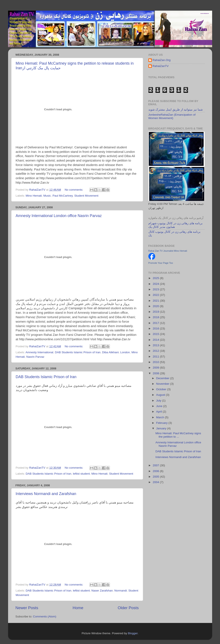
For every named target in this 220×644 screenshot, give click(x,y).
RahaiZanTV (161, 66)
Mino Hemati (34, 196)
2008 (156, 373)
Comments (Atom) (45, 616)
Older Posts (128, 608)
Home (78, 608)
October (162, 389)
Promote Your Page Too (161, 263)
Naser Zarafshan (102, 591)
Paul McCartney (63, 196)
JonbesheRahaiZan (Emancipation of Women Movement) (172, 116)
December (163, 378)
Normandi (121, 591)
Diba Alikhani (110, 352)
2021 (156, 301)
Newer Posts (27, 608)
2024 (156, 284)
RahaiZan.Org (162, 60)
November (163, 384)
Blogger (133, 633)
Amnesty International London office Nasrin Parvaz (59, 216)
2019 (156, 312)
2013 (156, 345)
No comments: (74, 190)
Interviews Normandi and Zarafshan (46, 494)
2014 (156, 340)
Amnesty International (39, 352)
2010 (156, 362)
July (159, 401)
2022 (156, 295)
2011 (156, 357)
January (162, 428)
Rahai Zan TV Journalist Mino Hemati (168, 251)
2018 (156, 317)
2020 (156, 306)
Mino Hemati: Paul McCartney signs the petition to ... (178, 435)
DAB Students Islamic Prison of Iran (78, 352)
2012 (156, 351)
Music (47, 196)
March (161, 417)
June (160, 406)
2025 (156, 278)
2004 (156, 482)
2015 (156, 334)
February (162, 423)
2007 (156, 465)
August (161, 395)
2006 (156, 471)
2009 (156, 368)
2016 (156, 328)
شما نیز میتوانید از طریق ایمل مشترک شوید (176, 110)
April (160, 412)
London (125, 352)
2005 (156, 477)
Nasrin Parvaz (35, 357)
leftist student (81, 474)
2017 (156, 323)
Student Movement (86, 196)
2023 (156, 289)
